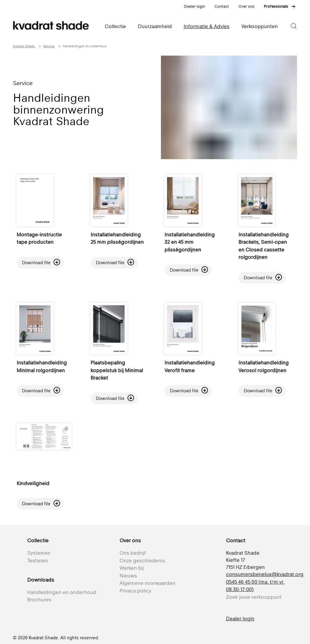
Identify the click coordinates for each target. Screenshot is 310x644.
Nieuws (128, 576)
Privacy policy (135, 591)
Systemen (39, 553)
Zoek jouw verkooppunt (254, 597)
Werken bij (132, 568)
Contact (222, 6)
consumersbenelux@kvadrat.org (265, 574)
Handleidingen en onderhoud (62, 592)
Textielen (38, 561)
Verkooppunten (260, 26)
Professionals (276, 6)
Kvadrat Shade (24, 46)
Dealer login (194, 6)
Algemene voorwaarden (147, 583)
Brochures (39, 600)
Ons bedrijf (133, 553)
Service (49, 46)
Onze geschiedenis (142, 561)
